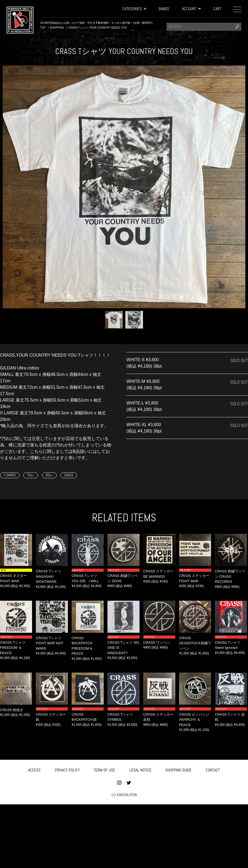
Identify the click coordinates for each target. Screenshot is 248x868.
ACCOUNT (191, 9)
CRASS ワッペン (157, 643)
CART (217, 9)
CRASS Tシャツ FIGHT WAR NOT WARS (50, 643)
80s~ (49, 475)
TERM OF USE (104, 769)
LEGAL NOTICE (140, 769)
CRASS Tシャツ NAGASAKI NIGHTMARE (49, 576)
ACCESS (34, 769)
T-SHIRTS (10, 475)
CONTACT (213, 769)
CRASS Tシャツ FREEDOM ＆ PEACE (13, 648)
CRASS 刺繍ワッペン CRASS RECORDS (230, 576)
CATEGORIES (134, 9)
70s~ (31, 475)
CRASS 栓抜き (12, 710)
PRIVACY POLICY (67, 769)
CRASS (69, 475)
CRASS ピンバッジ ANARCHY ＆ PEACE (194, 720)
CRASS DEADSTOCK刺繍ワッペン (195, 643)
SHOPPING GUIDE (179, 769)
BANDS (164, 9)
